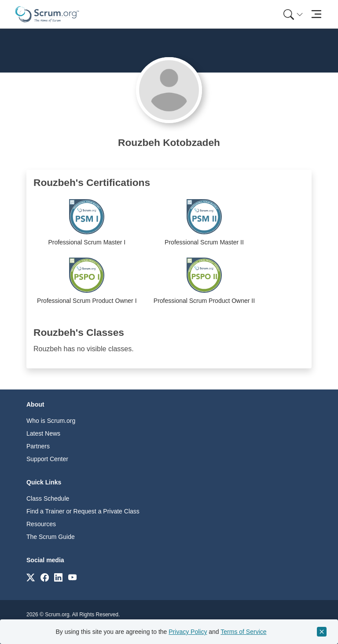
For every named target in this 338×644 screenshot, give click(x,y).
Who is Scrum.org (51, 421)
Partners (38, 446)
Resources (41, 524)
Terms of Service (243, 632)
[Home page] (47, 14)
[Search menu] (293, 14)
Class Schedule (48, 498)
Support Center (47, 459)
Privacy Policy (188, 632)
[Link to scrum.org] (31, 577)
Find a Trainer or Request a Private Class (83, 511)
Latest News (43, 433)
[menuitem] (292, 14)
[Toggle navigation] (316, 14)
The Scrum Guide (51, 537)
